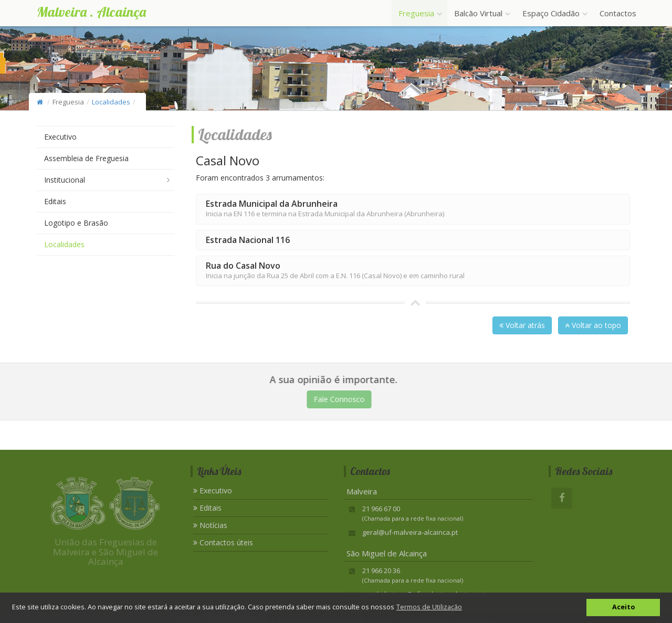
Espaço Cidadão (554, 13)
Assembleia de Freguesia (86, 158)
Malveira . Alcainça (91, 12)
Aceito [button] (623, 607)
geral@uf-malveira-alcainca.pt (410, 532)
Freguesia (419, 13)
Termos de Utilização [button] (429, 607)
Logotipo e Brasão (76, 223)
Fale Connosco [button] (341, 399)
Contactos (618, 13)
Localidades (111, 102)
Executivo (60, 137)
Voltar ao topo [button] (593, 325)
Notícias (210, 525)
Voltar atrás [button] (522, 325)
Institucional (65, 180)
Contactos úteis (223, 542)
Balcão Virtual (481, 13)
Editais (55, 201)
